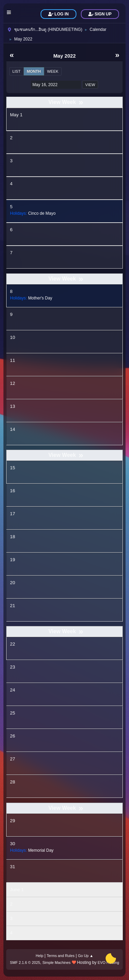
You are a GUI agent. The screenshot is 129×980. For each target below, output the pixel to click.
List (17, 71)
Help (40, 956)
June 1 (17, 890)
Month (34, 71)
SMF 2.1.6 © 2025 (25, 963)
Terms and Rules (61, 956)
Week (53, 71)
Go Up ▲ (85, 956)
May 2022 (64, 56)
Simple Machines (56, 963)
